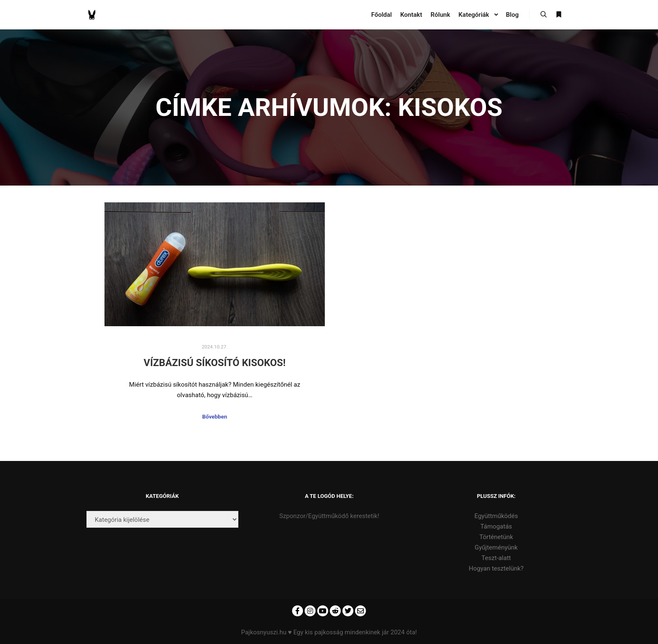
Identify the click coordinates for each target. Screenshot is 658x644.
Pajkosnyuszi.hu (264, 632)
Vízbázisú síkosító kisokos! (214, 363)
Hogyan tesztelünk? (496, 568)
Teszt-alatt (496, 558)
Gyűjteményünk (496, 547)
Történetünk (496, 537)
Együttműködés (496, 516)
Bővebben (215, 417)
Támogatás (496, 526)
